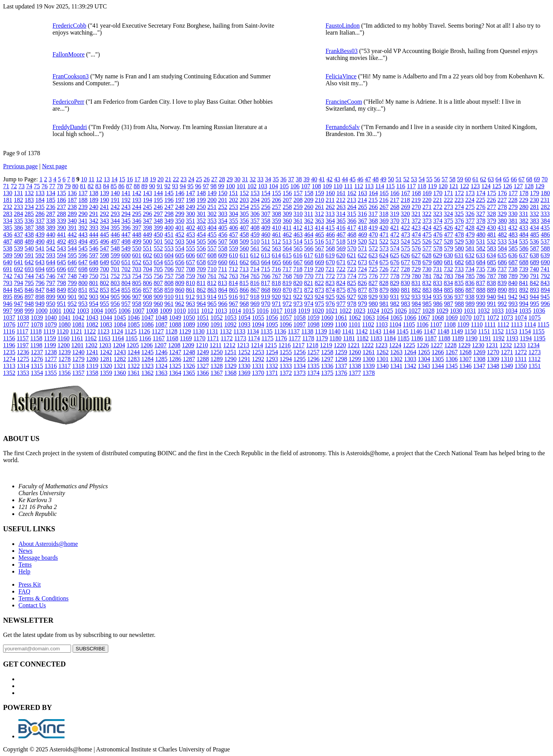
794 (18, 283)
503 (180, 241)
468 (352, 235)
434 (534, 228)
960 (158, 304)
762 (223, 276)
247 (169, 207)
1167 (158, 338)
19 (153, 179)
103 (263, 186)
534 (513, 241)
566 (309, 248)
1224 (395, 345)
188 (83, 200)
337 (40, 221)
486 (545, 235)
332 (534, 214)
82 (91, 186)
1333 (286, 366)
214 (362, 200)
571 (363, 248)
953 (83, 304)
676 (395, 262)
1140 (334, 331)
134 (51, 193)
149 (212, 193)
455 (212, 235)
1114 (530, 324)
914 (212, 297)
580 (459, 248)
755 (147, 276)
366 (352, 221)
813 (222, 283)
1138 (307, 331)
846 (29, 290)
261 (320, 207)
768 (287, 276)
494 (83, 241)
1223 (381, 345)
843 (545, 283)
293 (115, 214)
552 (158, 248)
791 (535, 276)
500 (147, 241)
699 (94, 269)
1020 (318, 311)
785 (470, 276)
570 (352, 248)
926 (341, 297)
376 (459, 221)
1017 (276, 311)
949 (40, 304)
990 (481, 304)
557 (212, 248)
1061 (341, 317)
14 (114, 179)
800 (83, 283)
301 (201, 214)
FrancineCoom (344, 102)
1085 (134, 324)
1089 (189, 324)
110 (338, 186)
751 (104, 276)
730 (427, 269)
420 (384, 228)
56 (437, 179)
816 (255, 283)
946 (8, 304)
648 (94, 262)
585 (513, 248)
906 (126, 297)
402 (190, 228)
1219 (326, 345)
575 (406, 248)
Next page (54, 166)
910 (169, 297)
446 (115, 235)
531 (480, 241)
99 (221, 186)
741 (545, 269)
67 (522, 179)
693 (29, 269)
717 (287, 269)
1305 (438, 359)
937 (459, 297)
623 (373, 255)
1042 (78, 317)
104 (273, 186)
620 (341, 255)
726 (384, 269)
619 (330, 255)
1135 (266, 331)
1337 (341, 366)
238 (72, 207)
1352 (9, 373)
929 (373, 297)
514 (298, 241)
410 (276, 228)
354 (223, 221)
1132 (226, 331)
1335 (313, 366)
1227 (437, 345)
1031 (470, 311)
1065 (396, 317)
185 (51, 200)
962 (180, 304)
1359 (106, 373)
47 (368, 179)
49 (383, 179)
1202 (91, 345)
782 (438, 276)
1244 (134, 352)
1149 (457, 331)
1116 (9, 331)
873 (320, 290)
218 (405, 200)
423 (416, 228)
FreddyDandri (70, 127)
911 (180, 297)
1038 (23, 317)
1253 (258, 352)
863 (212, 290)
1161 (77, 338)
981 (384, 304)
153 (255, 193)
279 (513, 207)
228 (513, 200)
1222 (368, 345)
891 (513, 290)
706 (169, 269)
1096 (286, 324)
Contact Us (32, 605)
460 (266, 235)
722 (341, 269)
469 (363, 235)
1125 (130, 331)
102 (252, 186)
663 (255, 262)
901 (72, 297)
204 (255, 200)
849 (61, 290)
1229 (464, 345)
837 (480, 283)
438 (29, 235)
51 (399, 179)
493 (72, 241)
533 (502, 241)
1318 (78, 366)
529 (459, 241)
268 (395, 207)
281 (535, 207)
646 (72, 262)
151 (233, 193)
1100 (341, 324)
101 (241, 186)
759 (190, 276)
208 (298, 200)
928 (362, 297)
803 (115, 283)
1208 (174, 345)
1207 (161, 345)
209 (309, 200)
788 (502, 276)
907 (137, 297)
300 (190, 214)
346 (137, 221)
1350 (521, 366)
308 (276, 214)
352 (201, 221)
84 (106, 186)
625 (394, 255)
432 (513, 228)
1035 (525, 311)
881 (406, 290)
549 (126, 248)
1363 (161, 373)
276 (481, 207)
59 (460, 179)
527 (437, 241)
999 (29, 311)
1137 (294, 331)
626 (405, 255)
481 (492, 235)
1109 (463, 324)
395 (115, 228)
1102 (368, 324)
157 (298, 193)
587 (535, 248)
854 (115, 290)
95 (190, 186)
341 (83, 221)
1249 (203, 352)
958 (137, 304)
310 (298, 214)
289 (72, 214)
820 (298, 283)
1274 (9, 359)
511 (266, 241)
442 (72, 235)
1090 (203, 324)
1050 (189, 317)
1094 (258, 324)
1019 (304, 311)
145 (169, 193)
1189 (458, 338)
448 (137, 235)
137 (83, 193)
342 (94, 221)
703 (137, 269)
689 (535, 262)
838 (491, 283)
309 (287, 214)
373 (427, 221)
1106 (422, 324)
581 (470, 248)
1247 (175, 352)
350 (180, 221)
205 (266, 200)
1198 (36, 345)
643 (40, 262)
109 (327, 186)
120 (443, 186)
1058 (300, 317)
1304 (424, 359)
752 (115, 276)
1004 (97, 311)
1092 (230, 324)
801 (94, 283)
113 (369, 186)
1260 (355, 352)
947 (18, 304)
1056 (272, 317)
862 (201, 290)
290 (83, 214)
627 (416, 255)
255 (255, 207)
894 (545, 290)
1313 (9, 366)
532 (491, 241)
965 (212, 304)
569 (341, 248)
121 (454, 186)
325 (459, 214)
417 (351, 228)
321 (416, 214)
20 (161, 179)
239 (83, 207)
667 (298, 262)
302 (212, 214)
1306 (452, 359)
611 (244, 255)
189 (94, 200)
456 (223, 235)
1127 (158, 331)
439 (40, 235)
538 (8, 248)
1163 (104, 338)
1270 (493, 352)
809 (180, 283)
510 (255, 241)
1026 (401, 311)
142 (137, 193)
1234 (533, 345)
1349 (507, 366)
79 (68, 186)
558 (223, 248)
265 (363, 207)
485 (535, 235)
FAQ (24, 591)
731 (437, 269)
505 (201, 241)
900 (61, 297)
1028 (428, 311)
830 (405, 283)
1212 (229, 345)
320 (405, 214)
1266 (438, 352)
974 (309, 304)
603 (158, 255)
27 (214, 179)
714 (255, 269)
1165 (132, 338)
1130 (198, 331)
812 (212, 283)
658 (201, 262)
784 (459, 276)
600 (126, 255)
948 (29, 304)
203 (244, 200)
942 (513, 297)
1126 (144, 331)
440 (51, 235)
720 (319, 269)
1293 (272, 359)
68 (529, 179)
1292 (258, 359)
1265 (424, 352)
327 (480, 214)
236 (51, 207)
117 (411, 186)
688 (524, 262)
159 (320, 193)
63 (491, 179)
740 (534, 269)
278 (502, 207)
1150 (470, 331)
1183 (376, 338)
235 (40, 207)
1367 (217, 373)
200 (212, 200)
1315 (37, 366)
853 (104, 290)
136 (72, 193)
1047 (147, 317)
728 (405, 269)
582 (481, 248)
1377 (355, 373)
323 (437, 214)
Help (24, 571)
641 (18, 262)
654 (158, 262)
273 (449, 207)
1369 (244, 373)
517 (330, 241)
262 (330, 207)
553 (169, 248)
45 (353, 179)
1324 (161, 366)
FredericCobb (70, 26)
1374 (313, 373)
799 (72, 283)
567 (320, 248)
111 (348, 186)
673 (363, 262)
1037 (9, 317)
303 (223, 214)
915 (222, 297)
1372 (286, 373)
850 (72, 290)
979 (363, 304)
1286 (175, 359)
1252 (244, 352)
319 (394, 214)
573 (384, 248)
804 (126, 283)
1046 (134, 317)
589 (8, 255)
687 (513, 262)
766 (266, 276)
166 (395, 193)
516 (319, 241)
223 (459, 200)
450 (158, 235)
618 (319, 255)
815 (244, 283)
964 (201, 304)
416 (341, 228)
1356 (65, 373)
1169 (186, 338)
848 (51, 290)
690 (545, 262)
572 (373, 248)
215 (373, 200)
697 (72, 269)
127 (518, 186)
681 (449, 262)
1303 (410, 359)
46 (360, 179)
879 (384, 290)
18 (145, 179)
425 (437, 228)
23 (184, 179)
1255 (286, 352)
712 (233, 269)
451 (169, 235)
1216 (285, 345)
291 (94, 214)
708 (190, 269)
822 (319, 283)
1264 (410, 352)
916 (233, 297)
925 (330, 297)
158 (309, 193)
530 (470, 241)
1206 (147, 345)
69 (537, 179)
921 (287, 297)
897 (29, 297)
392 (83, 228)
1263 (396, 352)
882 (416, 290)
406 (233, 228)
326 (470, 214)
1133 (239, 331)
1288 (203, 359)
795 (29, 283)
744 (29, 276)
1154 (525, 331)
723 (351, 269)
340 (72, 221)
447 (126, 235)
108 (316, 186)
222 (448, 200)
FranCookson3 (71, 76)
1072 (493, 317)
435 (545, 228)
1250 (217, 352)
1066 (410, 317)
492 (61, 241)
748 (72, 276)
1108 (450, 324)
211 (330, 200)
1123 (103, 331)
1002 (69, 311)
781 (427, 276)
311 (309, 214)
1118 (36, 331)
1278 (65, 359)
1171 (213, 338)
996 (545, 304)
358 (266, 221)
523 (394, 241)
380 (502, 221)
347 (147, 221)
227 (502, 200)
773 (341, 276)
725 (373, 269)
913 (201, 297)
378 (481, 221)
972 (287, 304)
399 (158, 228)
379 (492, 221)
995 (535, 304)
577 (427, 248)
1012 (207, 311)
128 (529, 186)
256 (266, 207)
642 (29, 262)
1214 (257, 345)
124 (486, 186)
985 (427, 304)
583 (492, 248)
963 (190, 304)
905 (115, 297)
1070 (465, 317)
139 (104, 193)
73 (22, 186)
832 (427, 283)
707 (180, 269)
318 (384, 214)
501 (158, 241)
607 (201, 255)
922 (298, 297)
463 (298, 235)
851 (83, 290)
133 (40, 193)
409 (266, 228)
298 (169, 214)
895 (8, 297)
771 (320, 276)
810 (190, 283)
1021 (331, 311)
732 (448, 269)
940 (491, 297)
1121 (76, 331)
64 (498, 179)
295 (137, 214)
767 (276, 276)
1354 (37, 373)
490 (40, 241)
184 (40, 200)
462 (287, 235)
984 (416, 304)
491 (51, 241)
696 (61, 269)
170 (438, 193)
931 (394, 297)
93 (175, 186)
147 (190, 193)
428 (470, 228)
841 (523, 283)
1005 (111, 311)
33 (260, 179)
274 (459, 207)
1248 (189, 352)
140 (115, 193)
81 (83, 186)
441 (61, 235)
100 (230, 186)
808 (169, 283)
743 (18, 276)
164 (373, 193)
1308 (479, 359)
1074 (521, 317)
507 (223, 241)
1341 (396, 366)
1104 (395, 324)
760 (201, 276)
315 (351, 214)
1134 (253, 331)
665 (276, 262)
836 (470, 283)
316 (362, 214)
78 (60, 186)
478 (459, 235)
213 (351, 200)
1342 (410, 366)
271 (427, 207)
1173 (240, 338)
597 (94, 255)
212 (341, 200)
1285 (161, 359)
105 (284, 186)
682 (459, 262)
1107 (436, 324)
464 (309, 235)
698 (83, 269)
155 (276, 193)
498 (126, 241)
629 (437, 255)
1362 (147, 373)
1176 (281, 338)
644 (51, 262)
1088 (175, 324)
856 (137, 290)
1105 (409, 324)
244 (137, 207)
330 (513, 214)
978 (352, 304)
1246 (161, 352)
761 (212, 276)
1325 (175, 366)
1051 (203, 317)
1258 (327, 352)
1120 (62, 331)
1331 (258, 366)
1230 (478, 345)
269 (406, 207)
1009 (166, 311)
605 (180, 255)
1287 (189, 359)
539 (18, 248)
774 (352, 276)
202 (233, 200)
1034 (511, 311)
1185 (403, 338)
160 (330, 193)
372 (416, 221)
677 (406, 262)
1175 (267, 338)
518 (341, 241)
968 (244, 304)
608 (212, 255)
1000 (41, 311)
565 (298, 248)
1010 (180, 311)
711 (223, 269)
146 (180, 193)
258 (287, 207)
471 (384, 235)
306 (255, 214)
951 (61, 304)
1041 (65, 317)
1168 (172, 338)
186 (61, 200)
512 (276, 241)
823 (330, 283)
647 (83, 262)
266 (373, 207)
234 (29, 207)
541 (40, 248)
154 (266, 193)
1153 (511, 331)
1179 (322, 338)
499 (137, 241)
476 (438, 235)
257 (276, 207)
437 (18, 235)
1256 (300, 352)
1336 (327, 366)
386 (18, 228)
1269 (479, 352)
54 (422, 179)
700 (104, 269)
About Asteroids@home (48, 544)
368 (373, 221)
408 (255, 228)
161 (341, 193)
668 (309, 262)
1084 (120, 324)
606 (190, 255)
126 (507, 186)
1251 (230, 352)
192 (126, 200)
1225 (409, 345)
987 (449, 304)
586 (524, 248)
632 (470, 255)
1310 (507, 359)
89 (144, 186)
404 (212, 228)
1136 (280, 331)
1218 (312, 345)
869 (276, 290)
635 (502, 255)
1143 (375, 331)
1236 (23, 352)
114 (380, 186)
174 (481, 193)
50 (391, 179)
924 (319, 297)
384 (545, 221)
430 (491, 228)
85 (114, 186)
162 (352, 193)
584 (502, 248)
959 (147, 304)
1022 (345, 311)
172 (459, 193)
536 (534, 241)
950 (51, 304)
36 (283, 179)
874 (330, 290)
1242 (106, 352)
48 (376, 179)
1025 (387, 311)
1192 (499, 338)
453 (190, 235)
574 (395, 248)
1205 (133, 345)
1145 (402, 331)
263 (341, 207)
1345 (452, 366)
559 (233, 248)
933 (416, 297)
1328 (217, 366)
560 (244, 248)
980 (373, 304)
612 (255, 255)
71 (6, 186)
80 (75, 186)
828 (384, 283)
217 (394, 200)
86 (121, 186)
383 (535, 221)
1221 (354, 345)
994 (524, 304)
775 (363, 276)
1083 (106, 324)
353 (212, 221)
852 (94, 290)
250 (201, 207)
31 (245, 179)
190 (104, 200)
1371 (272, 373)
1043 (92, 317)
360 (287, 221)
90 (152, 186)
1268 (465, 352)
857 (147, 290)
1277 (51, 359)
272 (438, 207)
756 (158, 276)
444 (94, 235)
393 (94, 228)
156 (287, 193)
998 (18, 311)
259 (298, 207)
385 (8, 228)
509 (244, 241)
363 (320, 221)
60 (468, 179)
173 (470, 193)
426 (448, 228)
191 (115, 200)
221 (437, 200)
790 (524, 276)
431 (502, 228)
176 (502, 193)
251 (212, 207)
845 (18, 290)
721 (330, 269)
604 (169, 255)
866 (244, 290)
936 (448, 297)
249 (190, 207)
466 (330, 235)
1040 (51, 317)
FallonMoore (69, 54)
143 (147, 193)
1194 (526, 338)
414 (319, 228)
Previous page (20, 166)
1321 (120, 366)
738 (513, 269)
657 (190, 262)
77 (52, 186)
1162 (90, 338)
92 (167, 186)
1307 (465, 359)
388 (40, 228)
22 (176, 179)
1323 (147, 366)
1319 (92, 366)
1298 (341, 359)
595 (72, 255)
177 (513, 193)
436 (8, 235)
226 (491, 200)
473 (406, 235)
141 (126, 193)
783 (449, 276)
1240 (78, 352)
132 (29, 193)
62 (483, 179)
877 (363, 290)
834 (448, 283)
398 (147, 228)
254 (244, 207)
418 (362, 228)
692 (18, 269)
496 (104, 241)
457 (233, 235)
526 (427, 241)
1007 (138, 311)
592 (40, 255)
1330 (244, 366)
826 (362, 283)
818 (276, 283)
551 (147, 248)
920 (276, 297)
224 (470, 200)
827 (373, 283)
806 (147, 283)
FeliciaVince (341, 76)
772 (330, 276)
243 (126, 207)
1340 (382, 366)
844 (8, 290)
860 (180, 290)
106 (295, 186)
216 (384, 200)
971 (276, 304)
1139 (321, 331)
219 (416, 200)
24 (191, 179)
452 (180, 235)
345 (126, 221)
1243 (120, 352)
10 (84, 179)
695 (51, 269)
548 (115, 248)
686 (502, 262)
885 (449, 290)
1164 (118, 338)
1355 (51, 373)
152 (244, 193)
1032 (483, 311)
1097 (300, 324)
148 (201, 193)
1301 (382, 359)
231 (545, 200)
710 (212, 269)
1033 (497, 311)
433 (523, 228)
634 (491, 255)
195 (158, 200)
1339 (369, 366)
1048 (161, 317)
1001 (55, 311)
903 (94, 297)
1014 (235, 311)
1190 (471, 338)
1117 (22, 331)
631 (459, 255)
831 (416, 283)
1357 (78, 373)
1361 (134, 373)
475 (427, 235)
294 (126, 214)
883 (427, 290)
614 (276, 255)
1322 (134, 366)
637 (523, 255)
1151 (484, 331)
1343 (424, 366)
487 (8, 241)
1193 (512, 338)
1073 (507, 317)
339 (61, 221)
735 (480, 269)
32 (253, 179)
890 (502, 290)
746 (51, 276)
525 (416, 241)
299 (180, 214)
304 (233, 214)
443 (83, 235)
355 (233, 221)
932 (405, 297)
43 (337, 179)
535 (523, 241)
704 (147, 269)
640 (8, 262)
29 (230, 179)
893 (535, 290)
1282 (120, 359)
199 (201, 200)
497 (115, 241)
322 (427, 214)
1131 (212, 331)
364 (330, 221)
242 (115, 207)
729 (416, 269)
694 (40, 269)
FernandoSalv (343, 127)
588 (545, 248)
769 (298, 276)
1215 (271, 345)
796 (40, 283)
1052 (217, 317)
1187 (431, 338)
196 (169, 200)
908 (147, 297)
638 (534, 255)
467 (341, 235)
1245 (147, 352)
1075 (535, 317)
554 (180, 248)
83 (98, 186)
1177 (295, 338)
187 (72, 200)
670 (330, 262)
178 (524, 193)
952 (72, 304)
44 (345, 179)
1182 (363, 338)
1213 (243, 345)
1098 (313, 324)
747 (61, 276)
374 (438, 221)
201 (223, 200)
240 (94, 207)
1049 (175, 317)
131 (18, 193)
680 (438, 262)
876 (352, 290)
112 (358, 186)
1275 (23, 359)
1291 (244, 359)
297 (158, 214)
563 (276, 248)
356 (244, 221)
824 (341, 283)
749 (83, 276)
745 (40, 276)
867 (255, 290)
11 (92, 179)
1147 (430, 331)
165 (384, 193)
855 (126, 290)
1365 (189, 373)
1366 (203, 373)
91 (160, 186)
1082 (92, 324)
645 (61, 262)
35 (276, 179)
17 (137, 179)
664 (266, 262)
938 (470, 297)
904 (104, 297)
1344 (438, 366)
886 (459, 290)
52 (406, 179)
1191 (485, 338)
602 (147, 255)
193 (137, 200)
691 (8, 269)
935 (437, 297)
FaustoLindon (343, 26)
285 (29, 214)
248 (180, 207)
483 (513, 235)
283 (8, 214)
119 (432, 186)
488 (18, 241)
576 (416, 248)
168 (416, 193)
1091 (217, 324)
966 (223, 304)
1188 (444, 338)
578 (438, 248)
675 (384, 262)
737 (502, 269)
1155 (538, 331)
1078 (37, 324)
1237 (37, 352)
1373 (300, 373)
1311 (521, 359)
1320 (106, 366)
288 (61, 214)
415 (330, 228)
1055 (258, 317)
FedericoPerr (69, 102)
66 (514, 179)
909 (158, 297)
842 (534, 283)
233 (18, 207)
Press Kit (30, 584)
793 (8, 283)
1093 (244, 324)
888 (481, 290)
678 (416, 262)
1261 (369, 352)
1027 (414, 311)
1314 (23, 366)
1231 (492, 345)
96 (198, 186)
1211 (216, 345)
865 (233, 290)
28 (222, 179)
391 (72, 228)
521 (373, 241)
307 (266, 214)
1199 (50, 345)
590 (18, 255)
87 (129, 186)
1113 (517, 324)
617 (308, 255)
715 (265, 269)
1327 (203, 366)
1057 (286, 317)
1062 (355, 317)
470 (373, 235)
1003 (83, 311)
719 (308, 269)
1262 (382, 352)
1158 (36, 338)
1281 (106, 359)
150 (223, 193)
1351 (535, 366)
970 (266, 304)
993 (513, 304)
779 (406, 276)
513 (287, 241)
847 (40, 290)
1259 (341, 352)
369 (384, 221)
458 (244, 235)
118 (422, 186)
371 (406, 221)
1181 (349, 338)
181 (8, 200)
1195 (539, 338)
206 (276, 200)
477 (449, 235)
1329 (230, 366)
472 (395, 235)
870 (287, 290)
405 (223, 228)
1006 (124, 311)
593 (51, 255)
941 (502, 297)
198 (190, 200)
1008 (152, 311)
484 (524, 235)
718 (298, 269)
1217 (298, 345)
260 (309, 207)
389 (51, 228)
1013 (221, 311)
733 (459, 269)
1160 (64, 338)
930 (384, 297)
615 (287, 255)
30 (237, 179)
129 (540, 186)
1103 (382, 324)
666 (287, 262)
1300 (369, 359)
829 (394, 283)
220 (427, 200)
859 (169, 290)
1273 (535, 352)
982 (395, 304)
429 (480, 228)
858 (158, 290)
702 (126, 269)
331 (523, 214)
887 (470, 290)
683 (470, 262)
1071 (479, 317)
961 (169, 304)
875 (341, 290)
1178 (308, 338)
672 (352, 262)
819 (287, 283)
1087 (161, 324)
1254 (272, 352)
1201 (78, 345)
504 (190, 241)
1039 (37, 317)
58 (452, 179)
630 (448, 255)
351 (190, 221)
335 (18, 221)
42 (329, 179)
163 (363, 193)
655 (169, 262)
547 (104, 248)
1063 (369, 317)
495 (94, 241)
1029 (442, 311)
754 (137, 276)
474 (416, 235)
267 (384, 207)
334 (8, 221)
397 (137, 228)
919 (265, 297)
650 (115, 262)
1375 (327, 373)
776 (373, 276)
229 (523, 200)
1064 (382, 317)
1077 (23, 324)
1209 (188, 345)
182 (18, 200)
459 (255, 235)
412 (298, 228)
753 (126, 276)
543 (61, 248)
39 (306, 179)
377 (470, 221)
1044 (106, 317)
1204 (119, 345)
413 (308, 228)
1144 (389, 331)
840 (513, 283)
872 (309, 290)
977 (341, 304)
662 (244, 262)
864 (223, 290)
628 (427, 255)
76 (45, 186)
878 (373, 290)
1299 (355, 359)
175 (492, 193)
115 (390, 186)
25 (199, 179)
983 (406, 304)
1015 (248, 311)
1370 (258, 373)
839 (502, 283)
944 (534, 297)
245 (147, 207)
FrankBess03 (342, 51)
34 (268, 179)
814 (233, 283)
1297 (327, 359)
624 (384, 255)
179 (535, 193)
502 (169, 241)
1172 (227, 338)
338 (51, 221)
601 (137, 255)
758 (180, 276)
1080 (65, 324)
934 (427, 297)
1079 (51, 324)
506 (212, 241)
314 (341, 214)
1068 (438, 317)
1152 (498, 331)
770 (309, 276)
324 (448, 214)
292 (104, 214)
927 (351, 297)
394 (104, 228)
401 (180, 228)
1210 (202, 345)
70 (545, 179)
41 (322, 179)
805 (137, 283)
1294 (286, 359)
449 (147, 235)
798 (61, 283)
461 (276, 235)
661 (233, 262)
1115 (544, 324)
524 (405, 241)
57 (445, 179)
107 (306, 186)
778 (395, 276)
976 (330, 304)
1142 (362, 331)
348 (158, 221)
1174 (254, 338)
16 (130, 179)
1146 (416, 331)
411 (287, 228)
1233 (520, 345)
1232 (506, 345)
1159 (50, 338)
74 (29, 186)
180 (545, 193)
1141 (348, 331)
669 (320, 262)
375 (449, 221)
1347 (479, 366)
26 (207, 179)
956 (115, 304)
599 (115, 255)
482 (502, 235)
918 (255, 297)
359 (276, 221)
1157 (22, 338)
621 (351, 255)
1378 (369, 373)
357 (255, 221)
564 (287, 248)
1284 (147, 359)
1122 (90, 331)
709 (201, 269)
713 (244, 269)
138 (94, 193)
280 (524, 207)
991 (492, 304)
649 (104, 262)
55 (429, 179)
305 (244, 214)
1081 (78, 324)
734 (470, 269)
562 (266, 248)
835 (459, 283)
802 (104, 283)
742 (8, 276)
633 (480, 255)
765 (255, 276)
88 (137, 186)
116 (401, 186)
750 (94, 276)
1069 (452, 317)
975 (320, 304)
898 (40, 297)
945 (545, 297)
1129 (185, 331)
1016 (262, 311)
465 (320, 235)
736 (491, 269)
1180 (335, 338)
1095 (272, 324)
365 (341, 221)
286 (40, 214)
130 (8, 193)
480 (481, 235)
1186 (417, 338)
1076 (9, 324)
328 (491, 214)
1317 (65, 366)
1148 (443, 331)
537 (545, 241)
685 (492, 262)
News (25, 551)
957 (126, 304)
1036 (539, 311)
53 (414, 179)
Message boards (38, 558)
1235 (9, 352)
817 (265, 283)
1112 (503, 324)
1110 (477, 324)
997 (8, 311)
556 (201, 248)
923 (308, 297)
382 (524, 221)
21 (168, 179)
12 (99, 179)
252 (223, 207)
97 (206, 186)
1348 (493, 366)
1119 (49, 331)
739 (523, 269)
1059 (313, 317)
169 (427, 193)
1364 (175, 373)
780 (416, 276)
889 (492, 290)
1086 (147, 324)
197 (180, 200)
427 (459, 228)
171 (449, 193)
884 (438, 290)
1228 (450, 345)
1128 (171, 331)
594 (61, 255)
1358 (92, 373)
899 (51, 297)
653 (147, 262)
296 (147, 214)
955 (104, 304)
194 (147, 200)
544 (72, 248)
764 (244, 276)
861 (190, 290)
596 (83, 255)
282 (545, 207)
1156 (9, 338)
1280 (92, 359)
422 (405, 228)
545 (83, 248)
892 (524, 290)
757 (169, 276)
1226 (423, 345)
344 (115, 221)
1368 (230, 373)
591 (29, 255)
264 (352, 207)
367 (363, 221)
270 (416, 207)
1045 (120, 317)
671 (341, 262)
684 (481, 262)
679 (427, 262)
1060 (327, 317)
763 (233, 276)
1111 (490, 324)
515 (308, 241)
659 (212, 262)
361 (298, 221)
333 (545, 214)
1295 (300, 359)
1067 (424, 317)
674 (373, 262)
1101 (354, 324)
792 (545, 276)
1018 (290, 311)
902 (83, 297)
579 (449, 248)
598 (104, 255)
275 (470, 207)
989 (470, 304)
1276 (37, 359)
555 (190, 248)
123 (475, 186)
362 (309, 221)
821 (308, 283)
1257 (313, 352)
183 (29, 200)
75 (37, 186)
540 (29, 248)
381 (513, 221)
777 (384, 276)
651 (126, 262)
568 (330, 248)
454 (201, 235)
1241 (92, 352)
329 (502, 214)
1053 (230, 317)
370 (395, 221)
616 (298, 255)
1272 (521, 352)
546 (94, 248)
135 (61, 193)
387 (29, 228)
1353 (23, 373)
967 (233, 304)
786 (481, 276)
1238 (51, 352)
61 (475, 179)
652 (137, 262)
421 (394, 228)
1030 (456, 311)
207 (287, 200)
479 (470, 235)
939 (480, 297)
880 (395, 290)
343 (104, 221)
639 (545, 255)
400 (169, 228)
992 (502, 304)
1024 (373, 311)
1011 (193, 311)
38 (299, 179)
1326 (189, 366)
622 (362, 255)
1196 (9, 345)
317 (373, 214)
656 (180, 262)
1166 (145, 338)
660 (223, 262)
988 (459, 304)
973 (298, 304)
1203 (105, 345)
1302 (396, 359)
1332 (272, 366)
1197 (22, 345)
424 (427, 228)
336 (29, 221)
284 (18, 214)
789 (513, 276)
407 (244, 228)
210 (320, 200)
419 (373, 228)
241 (104, 207)
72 (14, 186)
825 (351, 283)
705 (158, 269)
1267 (452, 352)
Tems (25, 565)
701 (115, 269)
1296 (313, 359)
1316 (51, 366)
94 (183, 186)
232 (8, 207)
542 (51, 248)
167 (406, 193)
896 (18, 297)
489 (29, 241)
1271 (507, 352)
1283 (134, 359)
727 (394, 269)
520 (362, 241)
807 (158, 283)
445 (104, 235)
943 (523, 297)
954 (94, 304)
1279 (78, 359)
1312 (534, 359)
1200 (64, 345)
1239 (65, 352)
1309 (493, 359)
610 (233, 255)
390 (61, 228)
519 (351, 241)
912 (190, 297)
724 (362, 269)
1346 (465, 366)
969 (255, 304)
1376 (341, 373)
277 (492, 207)
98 (214, 186)
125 (497, 186)
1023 (359, 311)
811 (201, 283)
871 (298, 290)
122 (464, 186)
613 (265, 255)
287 (51, 214)
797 (51, 283)
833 (437, 283)
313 (330, 214)
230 (534, 200)
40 (314, 179)
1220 (340, 345)
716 (276, 269)
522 (384, 241)
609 (223, 255)
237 (61, 207)
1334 (300, 366)
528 (448, 241)
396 (126, 228)
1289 (217, 359)
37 (291, 179)
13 (107, 179)
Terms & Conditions (43, 598)
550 (137, 248)
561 (255, 248)
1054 (244, 317)
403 (201, 228)
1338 (355, 366)
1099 (327, 324)
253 (233, 207)
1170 (200, 338)
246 (158, 207)
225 (480, 200)
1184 (390, 338)
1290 (230, 359)
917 (244, 297)
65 (506, 179)
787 (492, 276)
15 (122, 179)
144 (158, 193)
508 (233, 241)
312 (319, 214)
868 (266, 290)
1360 (120, 373)
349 (169, 221)
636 (513, 255)
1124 (117, 331)
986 (438, 304)
